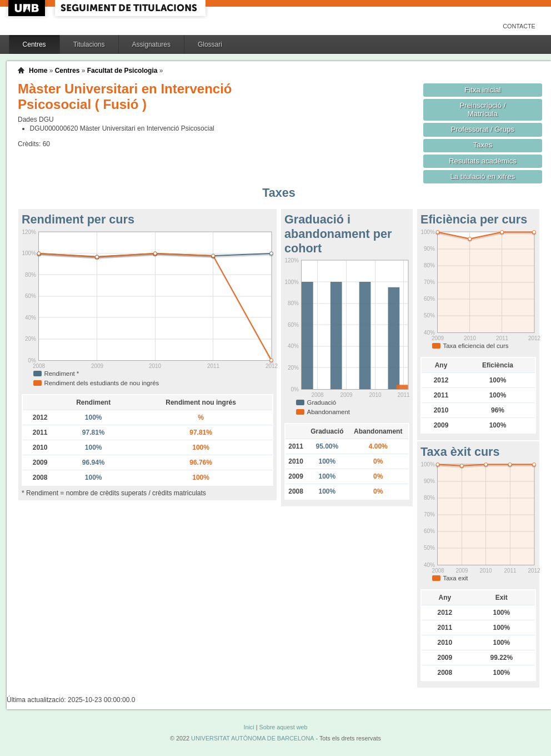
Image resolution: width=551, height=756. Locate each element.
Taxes (483, 145)
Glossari (210, 44)
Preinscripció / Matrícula (483, 110)
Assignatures (151, 44)
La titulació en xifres (483, 176)
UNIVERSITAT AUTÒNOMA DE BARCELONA (252, 738)
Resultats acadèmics (483, 161)
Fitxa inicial (482, 90)
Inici (249, 727)
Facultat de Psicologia (122, 71)
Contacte (519, 26)
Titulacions (89, 44)
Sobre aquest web (283, 727)
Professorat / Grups (483, 129)
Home (38, 71)
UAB (28, 8)
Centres (34, 44)
